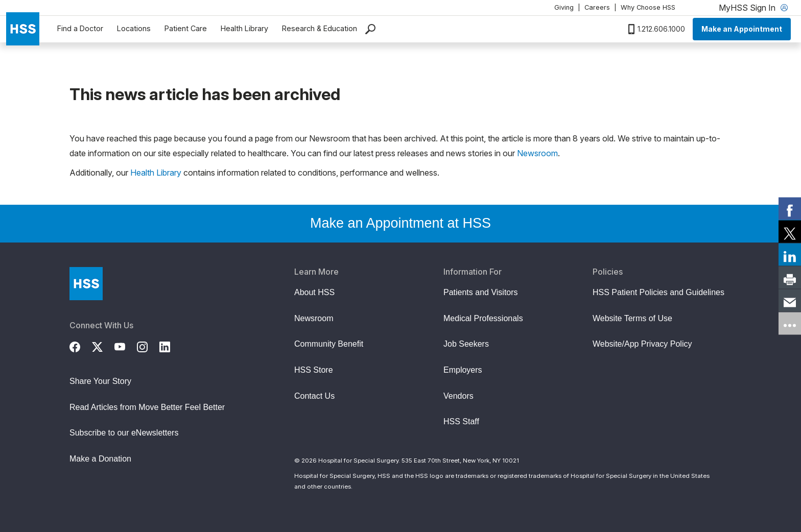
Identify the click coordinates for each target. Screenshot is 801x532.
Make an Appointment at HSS (400, 223)
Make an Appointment (742, 29)
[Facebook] (81, 346)
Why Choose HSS (648, 7)
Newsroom (537, 153)
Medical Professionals (483, 318)
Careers (597, 7)
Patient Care (186, 28)
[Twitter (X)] (103, 346)
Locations (134, 28)
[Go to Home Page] (86, 284)
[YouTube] (126, 346)
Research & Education (320, 28)
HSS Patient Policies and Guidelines (658, 292)
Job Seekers (466, 344)
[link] (790, 209)
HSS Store (314, 370)
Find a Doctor (80, 28)
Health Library (244, 28)
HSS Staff (461, 421)
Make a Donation (100, 459)
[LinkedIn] (171, 346)
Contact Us (314, 396)
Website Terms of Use (632, 318)
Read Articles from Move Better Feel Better (147, 407)
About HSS (314, 292)
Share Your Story (100, 381)
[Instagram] (148, 346)
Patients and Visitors (481, 292)
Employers (463, 370)
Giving (564, 7)
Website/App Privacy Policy (642, 344)
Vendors (458, 396)
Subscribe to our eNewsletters (124, 433)
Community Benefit (329, 344)
